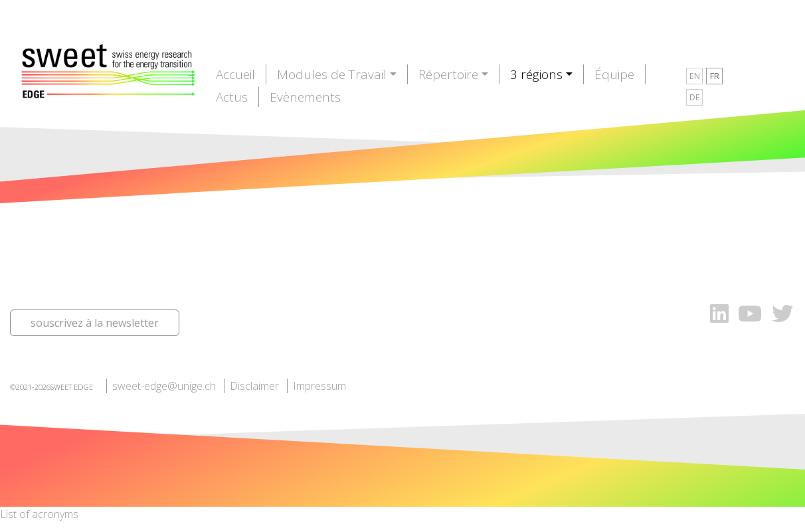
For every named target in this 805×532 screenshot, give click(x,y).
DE (695, 97)
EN (695, 76)
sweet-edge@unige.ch (164, 386)
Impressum (319, 386)
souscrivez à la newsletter (95, 323)
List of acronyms (39, 514)
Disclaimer (254, 386)
